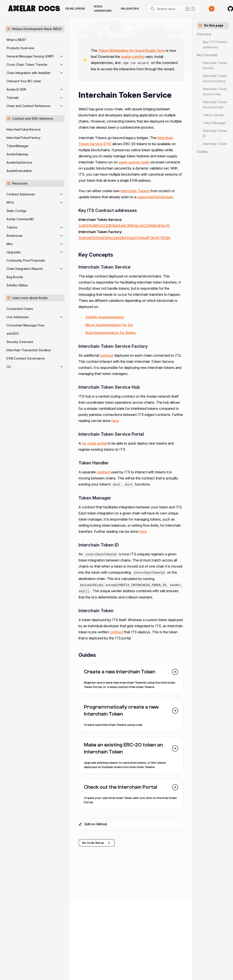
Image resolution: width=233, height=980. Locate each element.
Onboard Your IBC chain (24, 81)
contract (107, 355)
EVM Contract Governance (26, 358)
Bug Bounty (15, 277)
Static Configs (16, 211)
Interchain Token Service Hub (215, 92)
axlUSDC (13, 334)
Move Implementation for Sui (109, 325)
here (115, 421)
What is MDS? (16, 40)
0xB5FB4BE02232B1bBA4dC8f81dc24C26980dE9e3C (124, 226)
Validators (130, 9)
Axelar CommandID (20, 219)
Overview (204, 34)
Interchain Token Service (215, 65)
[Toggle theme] (214, 9)
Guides (202, 152)
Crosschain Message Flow (25, 325)
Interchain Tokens (135, 191)
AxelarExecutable (19, 171)
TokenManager (18, 146)
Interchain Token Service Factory (215, 78)
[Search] (174, 9)
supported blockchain (155, 197)
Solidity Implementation (105, 317)
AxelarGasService (19, 162)
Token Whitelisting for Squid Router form (132, 50)
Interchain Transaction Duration (29, 350)
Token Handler (214, 115)
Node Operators (103, 9)
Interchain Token (215, 144)
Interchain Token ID (215, 133)
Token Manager (214, 123)
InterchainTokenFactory (24, 138)
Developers (75, 9)
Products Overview (20, 48)
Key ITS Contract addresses (215, 45)
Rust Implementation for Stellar (111, 333)
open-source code (134, 162)
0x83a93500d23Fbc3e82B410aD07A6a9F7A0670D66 (124, 238)
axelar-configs (133, 57)
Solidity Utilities (17, 285)
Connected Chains (20, 309)
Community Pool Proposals (26, 260)
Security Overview (20, 342)
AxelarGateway (17, 154)
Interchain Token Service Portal (215, 105)
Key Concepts (207, 55)
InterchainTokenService (24, 129)
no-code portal (94, 443)
